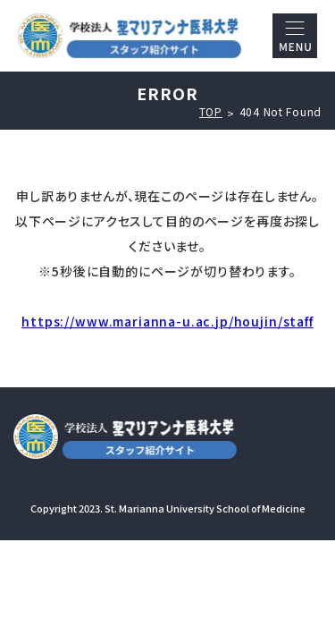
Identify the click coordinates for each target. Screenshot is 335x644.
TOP (211, 112)
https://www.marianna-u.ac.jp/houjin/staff (167, 321)
